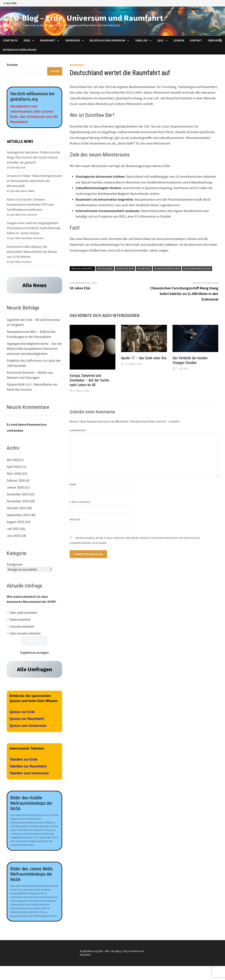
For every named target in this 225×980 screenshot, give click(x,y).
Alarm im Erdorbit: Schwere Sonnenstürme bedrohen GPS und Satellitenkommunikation (30, 206)
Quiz (113, 10)
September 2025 (18, 516)
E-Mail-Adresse (81, 502)
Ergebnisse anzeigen (34, 654)
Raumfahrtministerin (167, 268)
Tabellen (102, 10)
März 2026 (14, 475)
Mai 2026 (13, 461)
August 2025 (15, 523)
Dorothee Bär (125, 268)
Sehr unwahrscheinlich (25, 635)
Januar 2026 (15, 489)
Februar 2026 (16, 482)
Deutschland (105, 268)
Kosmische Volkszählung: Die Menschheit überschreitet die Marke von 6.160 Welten (32, 253)
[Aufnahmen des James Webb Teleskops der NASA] (34, 825)
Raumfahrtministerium (197, 268)
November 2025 (18, 503)
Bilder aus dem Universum (78, 10)
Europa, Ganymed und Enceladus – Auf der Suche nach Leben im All (89, 380)
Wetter (31, 193)
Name (74, 484)
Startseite (12, 10)
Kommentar (79, 430)
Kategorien (15, 566)
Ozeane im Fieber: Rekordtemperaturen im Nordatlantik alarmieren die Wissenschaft (34, 182)
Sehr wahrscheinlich (24, 614)
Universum (53, 10)
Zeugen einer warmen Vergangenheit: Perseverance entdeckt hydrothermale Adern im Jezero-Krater (34, 229)
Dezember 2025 (18, 496)
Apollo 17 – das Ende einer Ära (144, 358)
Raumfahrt (37, 10)
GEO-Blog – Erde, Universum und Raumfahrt (83, 18)
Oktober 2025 (16, 509)
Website (75, 519)
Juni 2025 (13, 537)
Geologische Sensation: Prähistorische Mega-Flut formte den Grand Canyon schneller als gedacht (33, 159)
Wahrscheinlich (20, 621)
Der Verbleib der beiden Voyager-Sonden (190, 360)
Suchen (12, 65)
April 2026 (14, 468)
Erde (24, 10)
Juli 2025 (13, 530)
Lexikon (124, 10)
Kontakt (137, 10)
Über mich (152, 10)
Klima (24, 193)
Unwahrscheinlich (22, 628)
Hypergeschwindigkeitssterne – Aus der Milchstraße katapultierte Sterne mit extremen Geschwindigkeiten (34, 350)
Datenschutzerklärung (174, 10)
